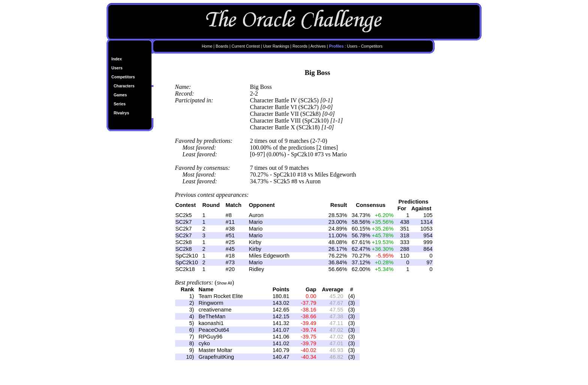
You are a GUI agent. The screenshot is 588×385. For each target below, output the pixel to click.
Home (207, 46)
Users (117, 68)
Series (120, 104)
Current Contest (245, 46)
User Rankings (276, 46)
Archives (318, 46)
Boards (222, 46)
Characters (124, 86)
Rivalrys (121, 113)
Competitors (123, 77)
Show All (224, 283)
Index (117, 59)
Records (300, 46)
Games (120, 95)
